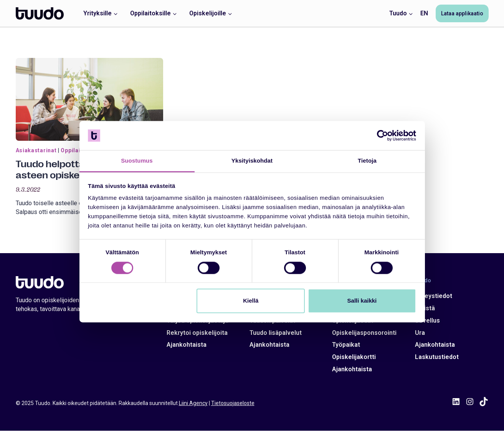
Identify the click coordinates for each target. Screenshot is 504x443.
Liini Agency (193, 403)
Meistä (425, 308)
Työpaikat (346, 345)
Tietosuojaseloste (233, 403)
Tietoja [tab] (367, 161)
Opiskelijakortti (354, 357)
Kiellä (251, 301)
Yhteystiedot (434, 296)
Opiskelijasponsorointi (364, 333)
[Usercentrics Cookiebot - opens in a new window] (383, 135)
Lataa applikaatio (462, 13)
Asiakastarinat (36, 150)
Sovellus (427, 320)
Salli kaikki (362, 301)
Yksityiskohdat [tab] (252, 161)
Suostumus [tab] (137, 161)
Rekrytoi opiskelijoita (197, 333)
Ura (420, 333)
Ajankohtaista (187, 345)
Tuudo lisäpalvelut (276, 333)
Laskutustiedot (437, 357)
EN (424, 13)
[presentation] (89, 99)
